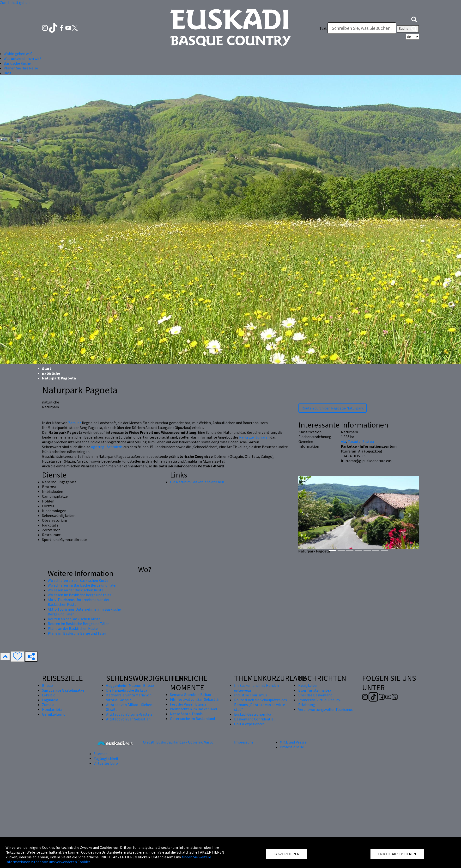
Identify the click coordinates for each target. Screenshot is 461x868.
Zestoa (368, 441)
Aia (343, 441)
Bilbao (47, 685)
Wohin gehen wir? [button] (18, 54)
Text (323, 28)
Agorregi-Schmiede (107, 447)
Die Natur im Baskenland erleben (197, 482)
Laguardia (50, 700)
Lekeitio (49, 695)
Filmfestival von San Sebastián (195, 699)
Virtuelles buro (106, 763)
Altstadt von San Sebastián (128, 719)
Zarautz (75, 423)
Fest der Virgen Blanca (188, 704)
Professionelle (292, 747)
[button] (414, 19)
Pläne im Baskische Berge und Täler (77, 633)
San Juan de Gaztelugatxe (63, 690)
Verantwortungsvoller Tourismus (325, 709)
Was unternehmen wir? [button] (22, 58)
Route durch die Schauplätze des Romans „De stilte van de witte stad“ (261, 705)
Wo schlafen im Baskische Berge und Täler (82, 585)
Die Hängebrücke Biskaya (127, 690)
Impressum (243, 742)
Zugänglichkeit (106, 758)
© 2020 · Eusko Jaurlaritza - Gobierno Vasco (178, 742)
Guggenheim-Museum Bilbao (130, 685)
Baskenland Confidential (254, 719)
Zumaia (48, 705)
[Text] (362, 28)
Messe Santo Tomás (186, 714)
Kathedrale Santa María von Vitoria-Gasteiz (129, 697)
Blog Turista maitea (315, 690)
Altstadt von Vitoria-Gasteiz (129, 714)
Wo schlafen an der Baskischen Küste (78, 580)
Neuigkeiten (308, 685)
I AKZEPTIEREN (287, 854)
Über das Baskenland (315, 695)
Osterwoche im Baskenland (192, 719)
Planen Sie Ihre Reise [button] (21, 68)
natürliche (51, 373)
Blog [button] (8, 73)
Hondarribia (52, 709)
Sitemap (101, 754)
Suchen (408, 29)
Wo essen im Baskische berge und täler (79, 595)
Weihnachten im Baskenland (193, 709)
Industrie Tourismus (251, 695)
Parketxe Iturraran (254, 437)
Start (47, 368)
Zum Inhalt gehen (15, 2)
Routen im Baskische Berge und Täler (78, 624)
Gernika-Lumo (54, 714)
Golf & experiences (249, 724)
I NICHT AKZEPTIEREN (397, 854)
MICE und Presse (293, 742)
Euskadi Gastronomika (253, 714)
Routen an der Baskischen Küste (74, 619)
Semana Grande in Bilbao (191, 694)
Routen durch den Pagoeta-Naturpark (333, 408)
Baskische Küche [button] (17, 63)
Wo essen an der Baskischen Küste (76, 590)
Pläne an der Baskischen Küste (73, 628)
